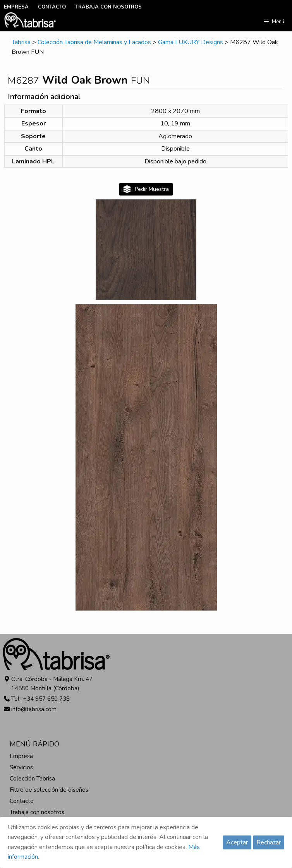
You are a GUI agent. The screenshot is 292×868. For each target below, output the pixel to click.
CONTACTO (52, 7)
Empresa (21, 756)
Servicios (21, 767)
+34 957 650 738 (46, 699)
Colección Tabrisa (32, 779)
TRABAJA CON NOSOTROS (108, 7)
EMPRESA (16, 7)
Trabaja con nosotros (37, 812)
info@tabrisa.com (34, 709)
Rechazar (269, 842)
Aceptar (237, 842)
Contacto (22, 801)
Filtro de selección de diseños (49, 790)
